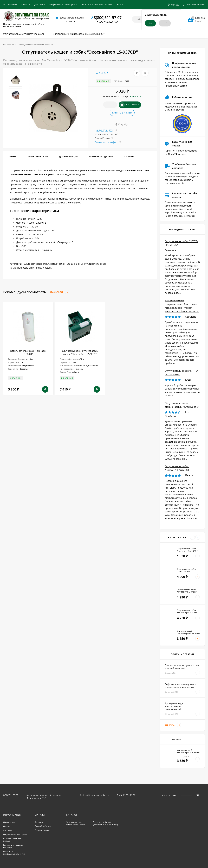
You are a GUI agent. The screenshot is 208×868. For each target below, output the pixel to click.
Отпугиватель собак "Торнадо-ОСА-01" (28, 352)
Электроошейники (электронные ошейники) (105, 823)
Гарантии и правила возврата (13, 846)
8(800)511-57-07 (108, 18)
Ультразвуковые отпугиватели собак (33, 45)
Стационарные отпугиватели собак (86, 264)
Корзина (39, 822)
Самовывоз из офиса (107, 142)
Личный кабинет (43, 826)
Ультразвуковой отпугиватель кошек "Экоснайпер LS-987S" (80, 352)
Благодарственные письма (97, 4)
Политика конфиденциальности (14, 853)
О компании (10, 4)
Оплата (26, 4)
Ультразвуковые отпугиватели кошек (31, 268)
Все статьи (173, 725)
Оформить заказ (42, 830)
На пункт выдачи (104, 130)
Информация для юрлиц (63, 4)
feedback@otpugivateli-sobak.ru (94, 795)
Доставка (40, 4)
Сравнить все (60, 292)
